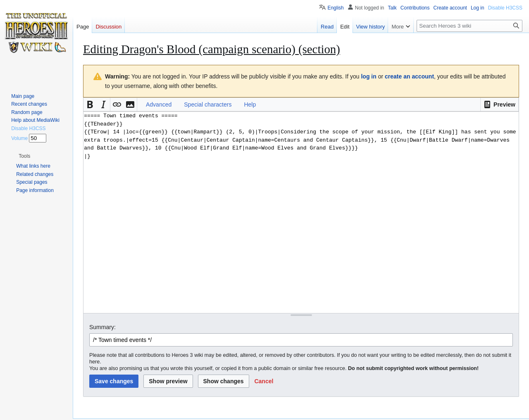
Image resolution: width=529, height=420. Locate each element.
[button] (499, 104)
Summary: (102, 327)
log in (368, 76)
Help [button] (250, 104)
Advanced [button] (159, 104)
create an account (409, 76)
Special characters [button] (208, 104)
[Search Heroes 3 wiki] (469, 26)
